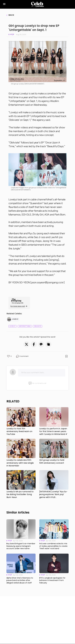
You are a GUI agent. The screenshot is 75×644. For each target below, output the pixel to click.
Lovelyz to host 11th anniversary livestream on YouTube (19, 431)
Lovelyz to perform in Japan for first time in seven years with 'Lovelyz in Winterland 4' (53, 431)
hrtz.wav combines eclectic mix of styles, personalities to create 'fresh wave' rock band (53, 546)
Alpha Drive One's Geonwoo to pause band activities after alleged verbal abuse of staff (20, 580)
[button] (27, 344)
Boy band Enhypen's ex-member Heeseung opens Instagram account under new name (21, 546)
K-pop (11, 34)
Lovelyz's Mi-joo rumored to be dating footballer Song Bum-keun (20, 494)
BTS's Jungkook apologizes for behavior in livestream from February (52, 580)
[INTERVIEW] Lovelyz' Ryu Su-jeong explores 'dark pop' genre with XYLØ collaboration (53, 494)
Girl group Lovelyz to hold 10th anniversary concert (52, 461)
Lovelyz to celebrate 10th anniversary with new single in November (20, 463)
